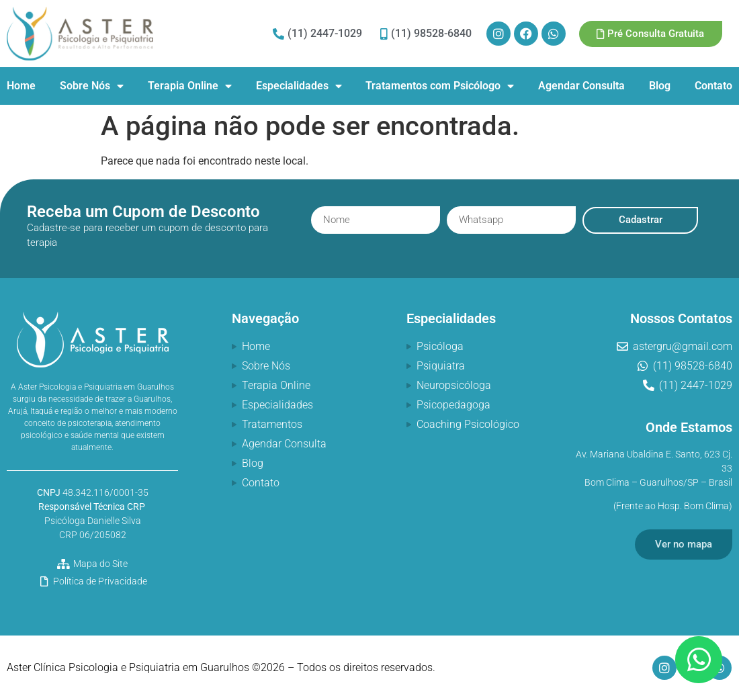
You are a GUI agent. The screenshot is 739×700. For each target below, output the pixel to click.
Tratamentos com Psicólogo (440, 86)
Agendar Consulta (581, 86)
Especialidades (299, 86)
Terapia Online (190, 86)
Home (21, 86)
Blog (660, 86)
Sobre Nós (92, 86)
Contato (713, 86)
